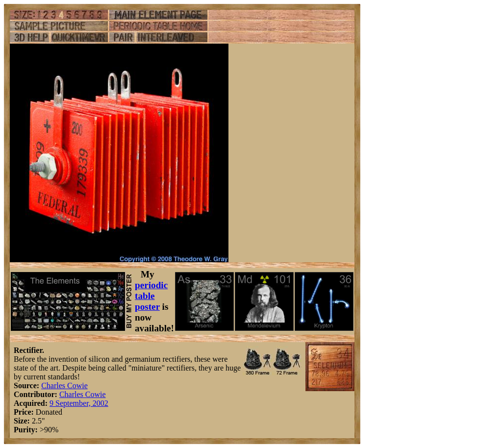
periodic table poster (151, 296)
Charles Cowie (64, 386)
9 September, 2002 (79, 403)
